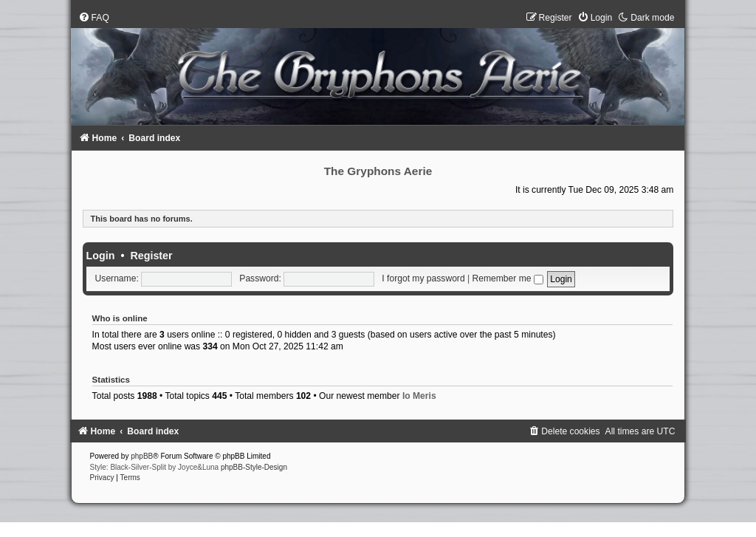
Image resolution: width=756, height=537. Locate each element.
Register (151, 256)
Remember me (508, 278)
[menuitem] (94, 18)
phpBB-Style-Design (254, 467)
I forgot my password (423, 278)
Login (101, 256)
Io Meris (419, 396)
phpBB (142, 456)
